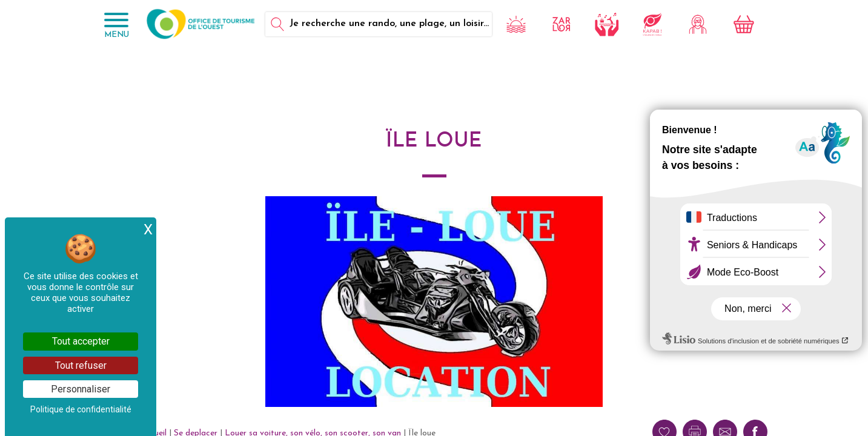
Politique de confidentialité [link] (81, 409)
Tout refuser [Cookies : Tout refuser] (81, 365)
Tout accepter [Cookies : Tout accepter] (81, 341)
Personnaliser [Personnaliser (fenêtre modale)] (81, 389)
